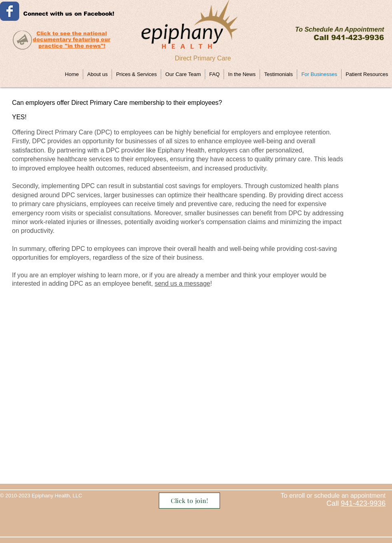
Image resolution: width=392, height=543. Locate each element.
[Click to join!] (189, 501)
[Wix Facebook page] (10, 11)
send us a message (183, 284)
